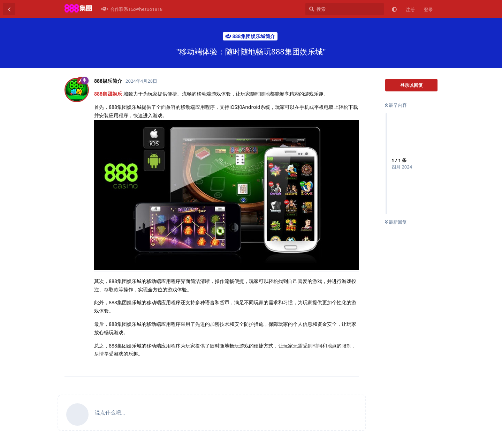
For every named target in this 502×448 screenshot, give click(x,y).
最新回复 (396, 222)
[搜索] (345, 9)
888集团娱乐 (109, 94)
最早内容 (396, 105)
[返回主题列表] (9, 9)
